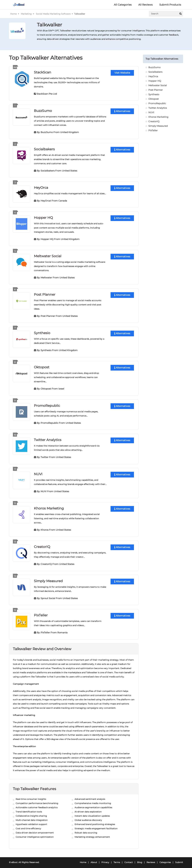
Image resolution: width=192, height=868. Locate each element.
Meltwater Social (48, 255)
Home (13, 14)
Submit (179, 860)
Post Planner (45, 293)
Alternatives (122, 111)
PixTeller (41, 613)
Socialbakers (44, 149)
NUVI (38, 472)
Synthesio (42, 332)
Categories (165, 860)
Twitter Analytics (48, 438)
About (94, 860)
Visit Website (122, 73)
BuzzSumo (43, 110)
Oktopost (42, 366)
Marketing (26, 14)
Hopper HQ (43, 217)
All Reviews (145, 5)
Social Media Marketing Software (53, 14)
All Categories (123, 5)
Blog (140, 860)
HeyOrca (41, 187)
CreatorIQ (42, 545)
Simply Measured (48, 579)
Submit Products (170, 5)
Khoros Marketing (49, 506)
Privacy (105, 860)
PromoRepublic (47, 404)
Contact (129, 860)
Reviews (151, 860)
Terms (117, 860)
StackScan (43, 72)
